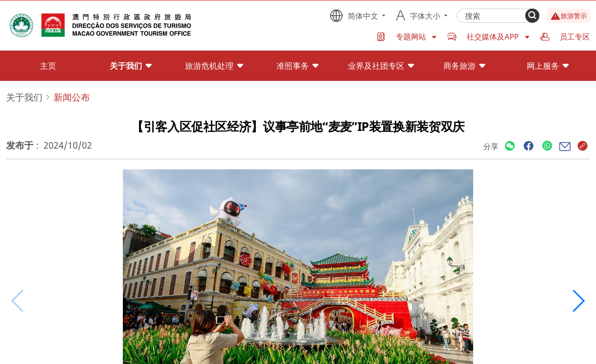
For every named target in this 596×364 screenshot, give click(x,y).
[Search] (532, 16)
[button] (578, 301)
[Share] (510, 146)
